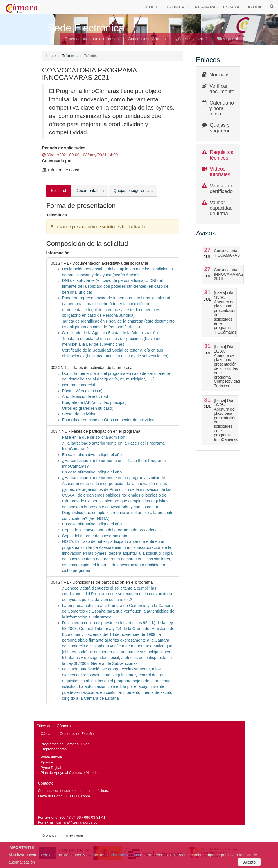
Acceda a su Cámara (147, 39)
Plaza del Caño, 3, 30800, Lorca (64, 796)
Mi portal (228, 39)
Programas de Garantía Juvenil (66, 744)
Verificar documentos (223, 89)
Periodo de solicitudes (64, 148)
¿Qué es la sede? (192, 39)
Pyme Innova (51, 757)
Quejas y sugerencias (223, 128)
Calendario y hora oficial (222, 108)
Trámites (70, 56)
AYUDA (255, 7)
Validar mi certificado (221, 189)
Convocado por (57, 161)
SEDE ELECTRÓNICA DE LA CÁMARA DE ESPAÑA (192, 7)
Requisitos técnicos (222, 155)
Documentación (90, 191)
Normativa (221, 75)
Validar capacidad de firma (221, 208)
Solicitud (59, 191)
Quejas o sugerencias (133, 191)
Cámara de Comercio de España (67, 734)
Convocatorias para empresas (92, 39)
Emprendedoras (54, 749)
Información (58, 253)
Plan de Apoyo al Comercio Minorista (71, 773)
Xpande (47, 762)
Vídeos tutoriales (220, 172)
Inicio (51, 56)
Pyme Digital (51, 768)
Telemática (57, 215)
